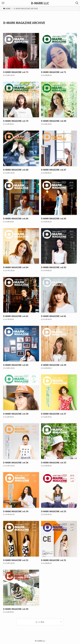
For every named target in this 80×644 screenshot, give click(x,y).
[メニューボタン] (3, 3)
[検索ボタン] (77, 3)
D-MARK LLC (40, 3)
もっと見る (40, 622)
